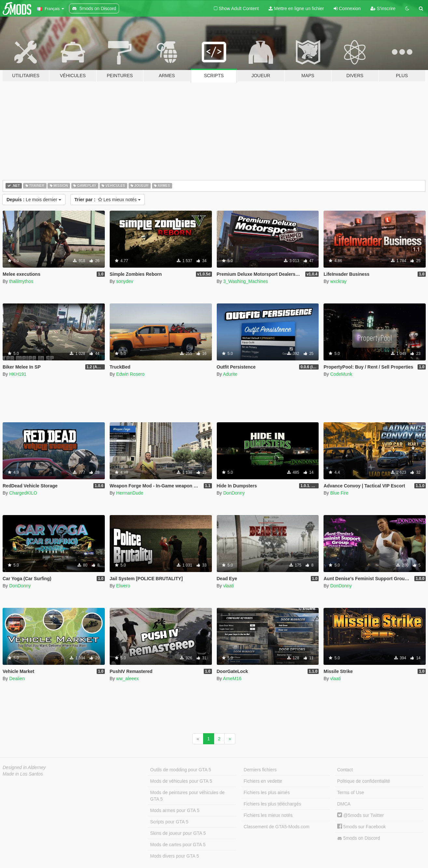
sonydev (125, 281)
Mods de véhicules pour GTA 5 (181, 781)
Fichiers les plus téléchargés (273, 804)
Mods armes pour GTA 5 (175, 810)
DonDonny (234, 493)
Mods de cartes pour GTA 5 (178, 845)
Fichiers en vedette (263, 781)
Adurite (230, 374)
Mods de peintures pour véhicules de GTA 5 (187, 796)
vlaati (229, 586)
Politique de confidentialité (364, 781)
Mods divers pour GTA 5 (174, 856)
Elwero (123, 586)
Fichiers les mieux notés (268, 815)
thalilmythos (21, 281)
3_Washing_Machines (246, 281)
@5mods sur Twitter (360, 815)
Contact (345, 770)
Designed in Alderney (24, 767)
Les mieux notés (108, 200)
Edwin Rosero (130, 374)
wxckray (338, 281)
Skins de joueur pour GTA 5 (178, 833)
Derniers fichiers (260, 770)
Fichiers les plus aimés (267, 792)
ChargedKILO (23, 493)
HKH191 (18, 374)
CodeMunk (341, 374)
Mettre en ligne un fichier (296, 8)
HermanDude (130, 493)
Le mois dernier (34, 200)
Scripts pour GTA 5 (169, 822)
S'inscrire (383, 8)
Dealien (17, 679)
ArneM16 (232, 679)
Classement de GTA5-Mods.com (277, 827)
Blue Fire (339, 493)
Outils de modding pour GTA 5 (180, 770)
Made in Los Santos (23, 774)
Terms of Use (351, 792)
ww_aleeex (127, 679)
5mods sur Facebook (362, 827)
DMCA (344, 804)
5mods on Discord (359, 838)
